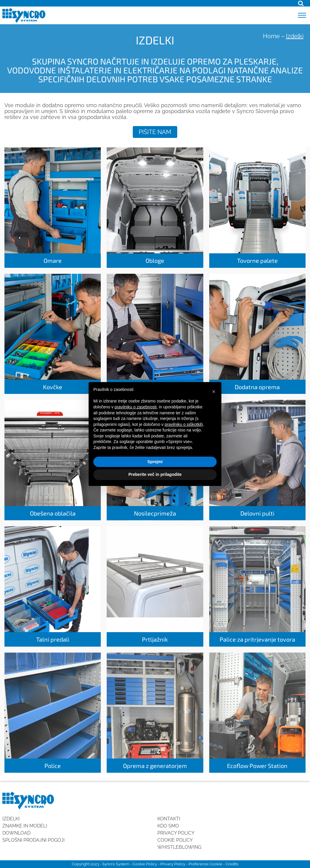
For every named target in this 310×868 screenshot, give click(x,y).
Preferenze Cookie (205, 864)
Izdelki (11, 819)
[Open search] (301, 3)
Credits (232, 864)
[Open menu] (302, 15)
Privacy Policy (176, 833)
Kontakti (169, 819)
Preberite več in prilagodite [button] (155, 474)
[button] (214, 392)
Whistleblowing (179, 847)
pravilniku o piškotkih (184, 424)
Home (271, 36)
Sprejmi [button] (155, 462)
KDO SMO (168, 826)
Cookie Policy (175, 840)
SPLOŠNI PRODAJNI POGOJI (33, 840)
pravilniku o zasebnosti (136, 407)
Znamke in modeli (25, 826)
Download (16, 833)
